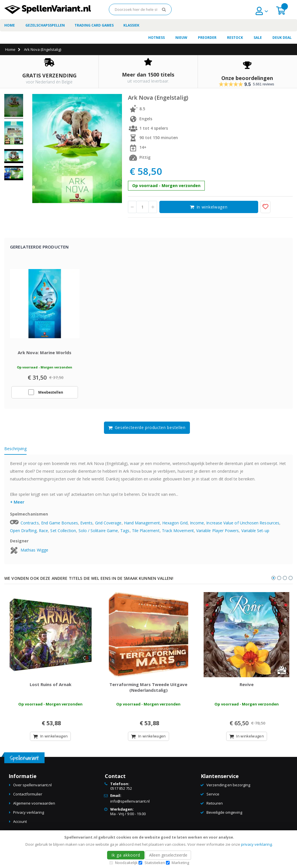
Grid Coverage (108, 526)
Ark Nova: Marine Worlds (45, 356)
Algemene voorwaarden (34, 810)
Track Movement (178, 534)
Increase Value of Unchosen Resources (243, 526)
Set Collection (63, 534)
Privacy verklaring (29, 819)
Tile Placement (146, 534)
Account (20, 828)
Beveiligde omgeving (224, 819)
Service (213, 801)
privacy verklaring (256, 844)
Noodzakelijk (126, 863)
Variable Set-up (255, 534)
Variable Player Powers (218, 534)
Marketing (180, 863)
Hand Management (142, 526)
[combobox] (140, 9)
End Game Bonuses (60, 526)
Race (43, 534)
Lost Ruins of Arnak (51, 691)
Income (197, 526)
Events (86, 526)
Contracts (30, 526)
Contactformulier (28, 801)
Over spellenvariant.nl (32, 791)
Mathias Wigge (34, 553)
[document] (149, 849)
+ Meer (17, 505)
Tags (125, 534)
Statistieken (155, 863)
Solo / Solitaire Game (98, 534)
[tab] (20, 453)
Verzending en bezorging (228, 791)
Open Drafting (23, 534)
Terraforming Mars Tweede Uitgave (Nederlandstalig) (148, 694)
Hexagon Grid (175, 526)
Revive (247, 691)
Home (10, 49)
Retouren (215, 810)
